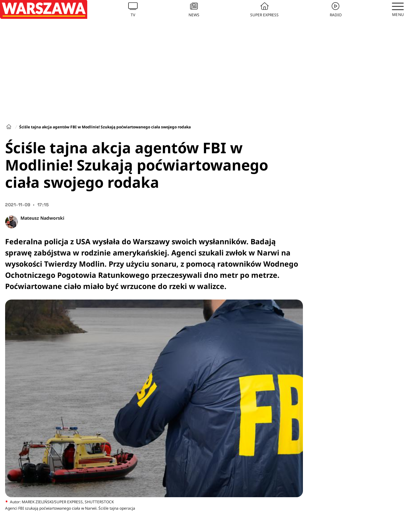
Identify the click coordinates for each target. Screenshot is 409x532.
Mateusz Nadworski (42, 218)
